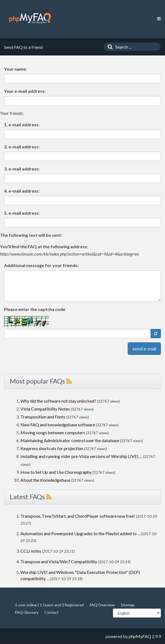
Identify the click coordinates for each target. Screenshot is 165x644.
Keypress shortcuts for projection (52, 448)
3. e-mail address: (22, 169)
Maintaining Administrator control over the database (70, 440)
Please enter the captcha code (35, 309)
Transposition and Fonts (43, 417)
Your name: (15, 69)
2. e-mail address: (22, 147)
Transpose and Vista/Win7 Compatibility (59, 561)
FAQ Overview (102, 605)
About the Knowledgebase (45, 480)
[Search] (109, 47)
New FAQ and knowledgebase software (58, 425)
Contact (52, 612)
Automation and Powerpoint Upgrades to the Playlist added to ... (80, 533)
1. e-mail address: (22, 125)
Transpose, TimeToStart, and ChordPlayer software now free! (78, 516)
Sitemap (128, 605)
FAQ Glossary (27, 612)
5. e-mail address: (22, 213)
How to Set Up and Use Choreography (56, 472)
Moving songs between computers (53, 432)
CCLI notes (31, 551)
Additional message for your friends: (41, 265)
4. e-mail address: (22, 191)
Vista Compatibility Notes (45, 409)
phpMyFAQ (140, 636)
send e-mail (144, 349)
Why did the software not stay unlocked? (58, 401)
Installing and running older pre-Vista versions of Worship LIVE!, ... (81, 456)
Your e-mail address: (25, 91)
